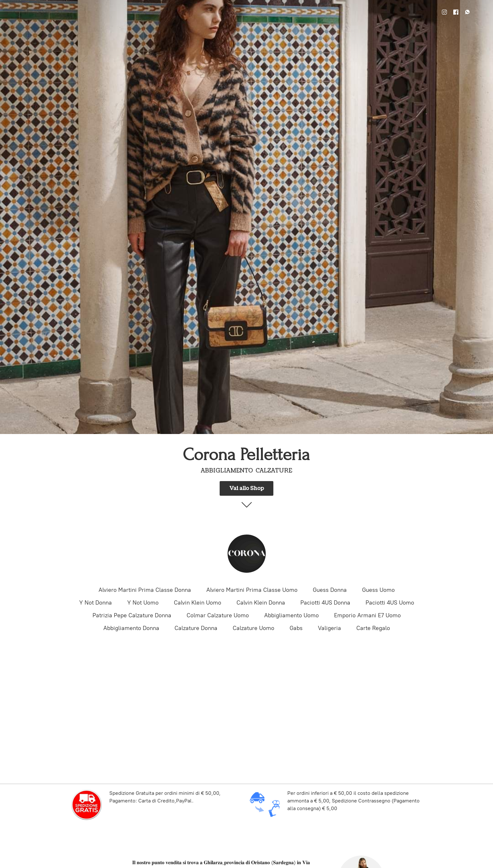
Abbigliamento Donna (131, 628)
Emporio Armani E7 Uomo (367, 615)
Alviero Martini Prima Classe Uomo (252, 590)
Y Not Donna (96, 603)
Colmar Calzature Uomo (218, 615)
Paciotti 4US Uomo (390, 603)
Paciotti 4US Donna (325, 603)
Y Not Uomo (143, 603)
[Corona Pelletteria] (247, 554)
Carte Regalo (373, 628)
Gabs (296, 628)
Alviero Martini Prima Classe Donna (145, 590)
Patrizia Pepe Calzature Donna (132, 615)
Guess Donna (330, 590)
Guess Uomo (378, 590)
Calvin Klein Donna (261, 603)
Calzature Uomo (253, 628)
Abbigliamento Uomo (291, 615)
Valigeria (329, 628)
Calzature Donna (196, 628)
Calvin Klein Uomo (198, 603)
